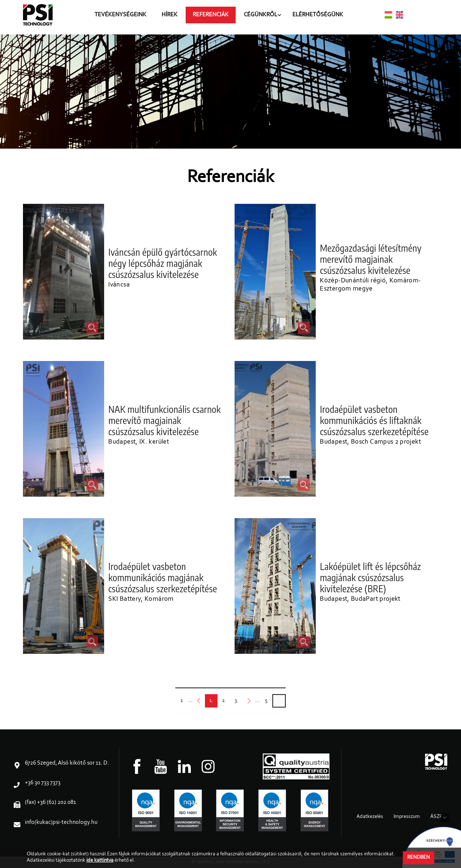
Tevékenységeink (125, 17)
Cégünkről (265, 17)
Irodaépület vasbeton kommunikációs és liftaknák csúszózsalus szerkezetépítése (374, 421)
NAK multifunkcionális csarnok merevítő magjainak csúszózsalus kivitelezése (165, 421)
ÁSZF (436, 817)
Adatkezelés (370, 817)
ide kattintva (100, 861)
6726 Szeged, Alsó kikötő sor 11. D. (67, 763)
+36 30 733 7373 (43, 783)
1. (211, 703)
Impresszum (407, 817)
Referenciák (215, 17)
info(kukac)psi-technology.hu (61, 822)
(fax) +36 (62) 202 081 (50, 802)
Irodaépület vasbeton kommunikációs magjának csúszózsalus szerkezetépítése (163, 578)
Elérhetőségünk (323, 17)
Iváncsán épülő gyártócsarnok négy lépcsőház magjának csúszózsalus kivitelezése (163, 264)
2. (224, 703)
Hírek (174, 17)
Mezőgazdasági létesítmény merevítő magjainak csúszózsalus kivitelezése (371, 259)
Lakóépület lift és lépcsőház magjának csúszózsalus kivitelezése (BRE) (371, 578)
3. (236, 703)
